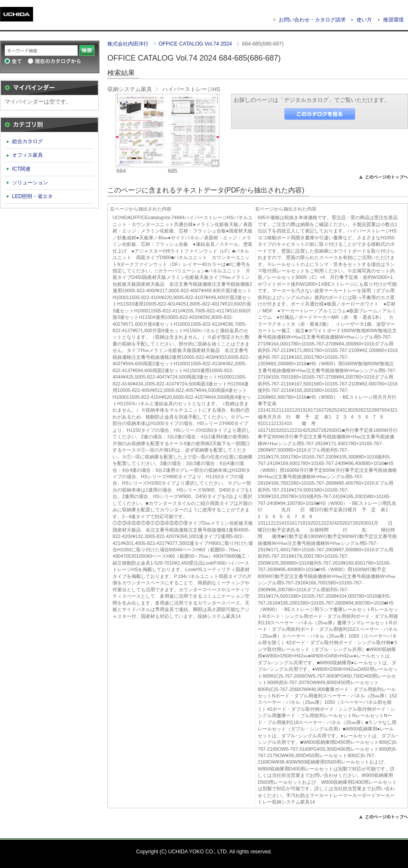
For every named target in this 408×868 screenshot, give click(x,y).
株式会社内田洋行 (129, 44)
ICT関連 (21, 169)
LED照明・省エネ (33, 196)
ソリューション (30, 183)
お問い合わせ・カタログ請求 (312, 20)
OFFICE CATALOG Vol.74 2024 (196, 44)
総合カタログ (27, 141)
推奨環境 (393, 20)
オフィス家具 (27, 155)
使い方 (364, 20)
